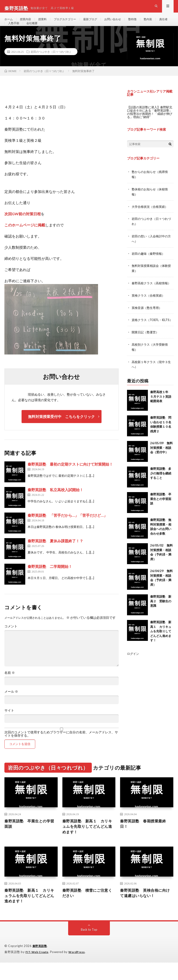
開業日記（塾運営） (146, 352)
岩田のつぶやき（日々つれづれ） (51, 65)
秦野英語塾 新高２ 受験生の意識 (161, 620)
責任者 (13, 32)
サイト (9, 723)
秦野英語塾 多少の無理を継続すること (161, 492)
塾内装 (163, 23)
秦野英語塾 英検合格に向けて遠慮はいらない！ (146, 909)
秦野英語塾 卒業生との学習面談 (161, 518)
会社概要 (52, 32)
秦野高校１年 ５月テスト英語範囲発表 (161, 415)
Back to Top (89, 947)
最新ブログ (100, 23)
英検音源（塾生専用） (148, 323)
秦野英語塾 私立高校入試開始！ (55, 503)
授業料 (46, 23)
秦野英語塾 (40, 964)
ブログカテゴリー (71, 23)
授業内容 (28, 23)
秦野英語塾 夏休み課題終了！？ (55, 554)
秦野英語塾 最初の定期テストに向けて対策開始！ (70, 477)
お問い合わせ (125, 23)
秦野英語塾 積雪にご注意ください (88, 909)
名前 (10, 686)
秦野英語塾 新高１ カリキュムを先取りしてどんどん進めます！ (161, 650)
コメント (11, 639)
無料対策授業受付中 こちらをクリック (61, 429)
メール (11, 705)
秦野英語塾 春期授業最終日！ (146, 838)
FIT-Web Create (38, 970)
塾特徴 (146, 23)
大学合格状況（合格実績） (151, 219)
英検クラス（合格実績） (149, 311)
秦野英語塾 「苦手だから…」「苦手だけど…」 (67, 528)
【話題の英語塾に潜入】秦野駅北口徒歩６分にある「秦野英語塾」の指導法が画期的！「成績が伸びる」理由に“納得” (150, 125)
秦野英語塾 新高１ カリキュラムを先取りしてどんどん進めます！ (30, 912)
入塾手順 (32, 32)
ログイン (133, 672)
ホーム (9, 23)
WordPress (79, 970)
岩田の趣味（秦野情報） (149, 265)
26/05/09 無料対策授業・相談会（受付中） (161, 466)
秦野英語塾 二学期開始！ (50, 579)
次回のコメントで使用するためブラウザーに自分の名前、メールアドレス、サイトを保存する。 (61, 747)
